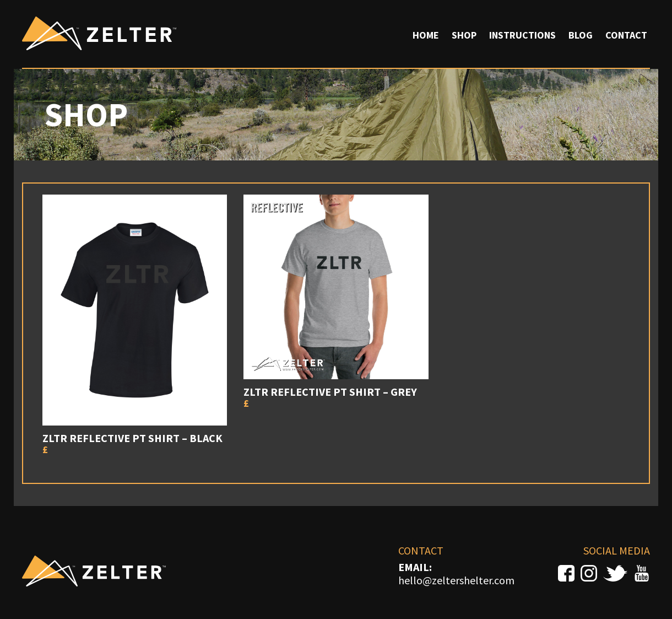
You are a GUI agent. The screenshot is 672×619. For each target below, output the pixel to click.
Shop (464, 35)
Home (426, 35)
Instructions (522, 35)
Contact (626, 35)
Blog (581, 35)
